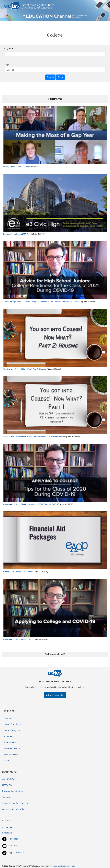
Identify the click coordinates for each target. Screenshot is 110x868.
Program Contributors (13, 791)
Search (8, 760)
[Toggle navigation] (102, 6)
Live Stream (10, 742)
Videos (8, 718)
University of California (13, 809)
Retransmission (12, 754)
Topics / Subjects (13, 724)
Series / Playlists (12, 730)
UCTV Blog (8, 785)
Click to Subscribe (55, 695)
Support (6, 797)
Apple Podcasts (16, 853)
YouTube (13, 846)
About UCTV (8, 779)
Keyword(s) (10, 49)
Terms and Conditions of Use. (64, 866)
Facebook (13, 839)
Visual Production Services (15, 803)
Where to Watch (12, 748)
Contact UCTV (9, 827)
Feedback (7, 833)
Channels (9, 736)
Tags (7, 64)
